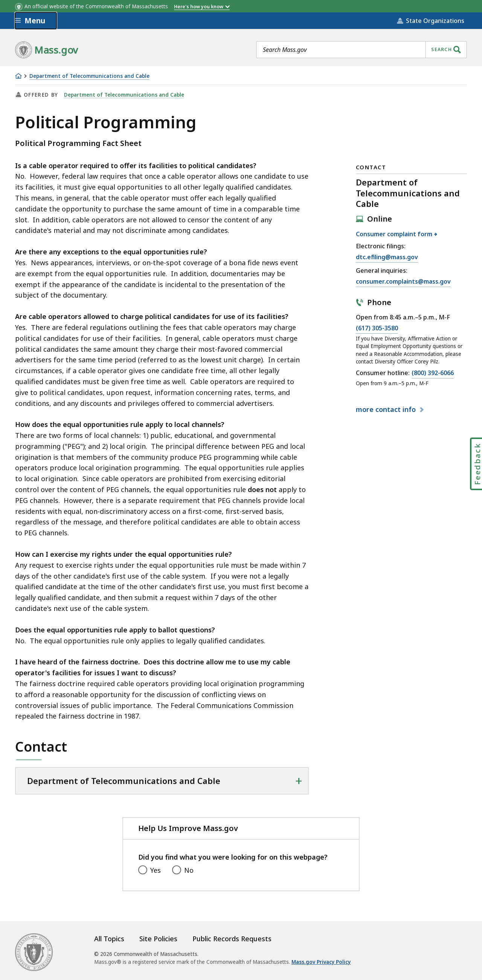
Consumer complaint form (394, 234)
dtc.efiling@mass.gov (387, 257)
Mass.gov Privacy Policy (321, 962)
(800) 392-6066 (433, 373)
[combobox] (361, 50)
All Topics (109, 939)
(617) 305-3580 (377, 328)
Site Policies (158, 939)
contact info (387, 409)
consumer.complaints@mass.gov (403, 282)
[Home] (18, 76)
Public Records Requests (232, 939)
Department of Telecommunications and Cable (89, 76)
